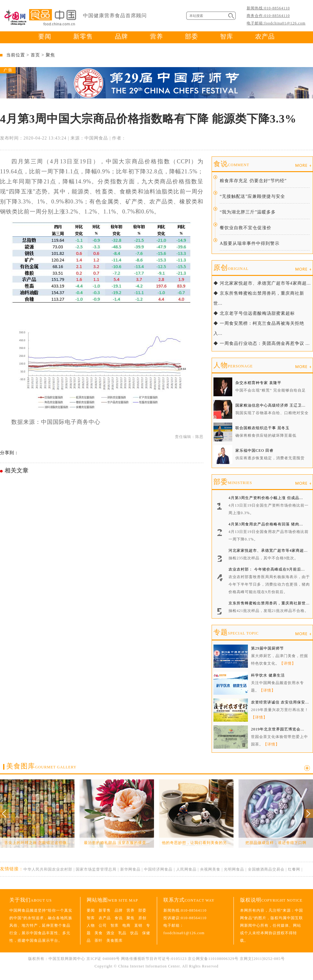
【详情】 (288, 663)
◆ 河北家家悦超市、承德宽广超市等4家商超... (262, 283)
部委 (192, 36)
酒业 (110, 933)
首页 (35, 55)
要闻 (45, 36)
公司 (103, 925)
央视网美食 (210, 869)
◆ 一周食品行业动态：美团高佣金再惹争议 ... (262, 343)
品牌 (121, 36)
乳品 (122, 933)
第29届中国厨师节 (267, 648)
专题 (236, 632)
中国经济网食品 (158, 869)
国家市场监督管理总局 (96, 869)
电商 (126, 925)
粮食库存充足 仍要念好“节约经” (253, 181)
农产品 (265, 36)
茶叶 (99, 940)
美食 (99, 933)
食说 (231, 164)
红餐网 (294, 869)
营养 (156, 36)
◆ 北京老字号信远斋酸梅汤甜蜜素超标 (254, 313)
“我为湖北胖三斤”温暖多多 (248, 212)
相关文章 (17, 471)
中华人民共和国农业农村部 (48, 869)
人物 (233, 365)
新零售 (83, 36)
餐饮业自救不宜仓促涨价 (246, 228)
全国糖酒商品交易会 (266, 869)
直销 (138, 925)
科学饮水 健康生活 (268, 675)
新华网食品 (130, 869)
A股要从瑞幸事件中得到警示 (250, 243)
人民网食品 (186, 869)
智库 (227, 36)
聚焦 (50, 55)
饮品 (134, 933)
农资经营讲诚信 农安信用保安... (280, 702)
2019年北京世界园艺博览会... (278, 729)
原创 (231, 268)
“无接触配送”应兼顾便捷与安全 (252, 196)
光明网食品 (234, 869)
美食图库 (41, 766)
